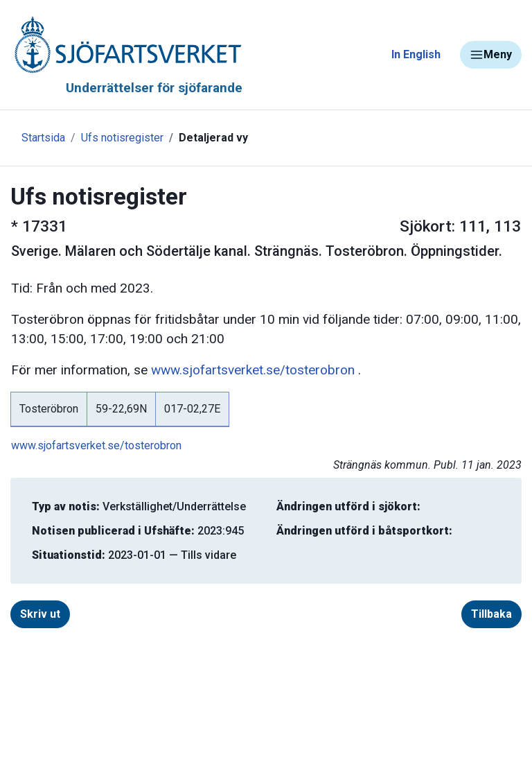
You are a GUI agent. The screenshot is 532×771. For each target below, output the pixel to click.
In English (416, 54)
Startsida (43, 138)
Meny (491, 55)
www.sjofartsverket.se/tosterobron (253, 370)
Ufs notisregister (122, 138)
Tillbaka (491, 614)
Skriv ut (40, 614)
